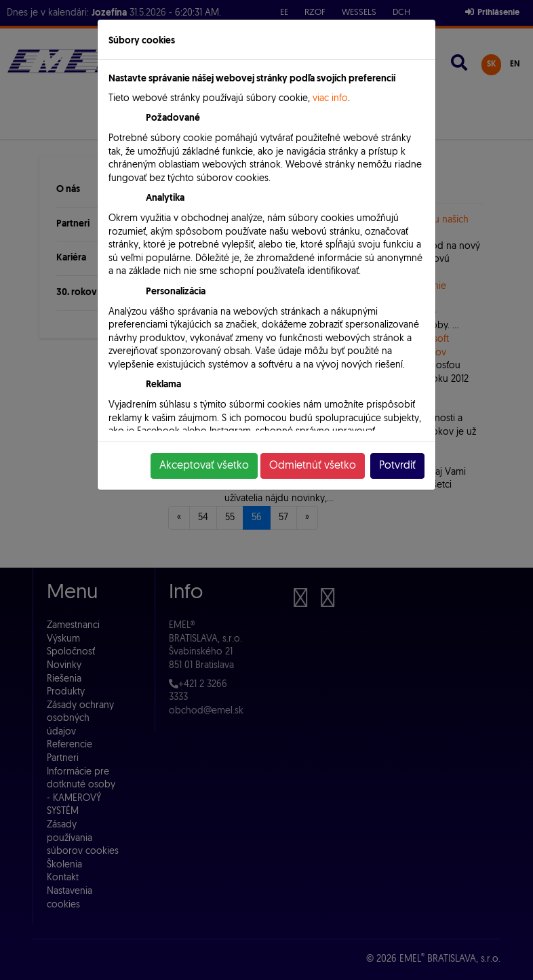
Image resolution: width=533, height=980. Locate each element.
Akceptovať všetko (204, 466)
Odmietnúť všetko (313, 466)
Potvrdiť (397, 466)
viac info (330, 99)
